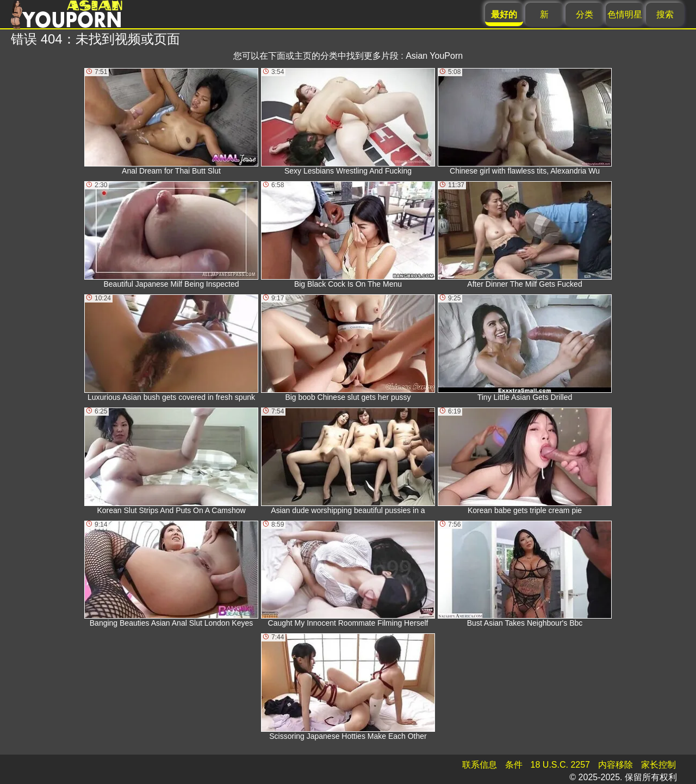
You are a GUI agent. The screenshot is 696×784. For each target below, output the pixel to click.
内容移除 (616, 765)
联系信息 (480, 765)
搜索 (665, 14)
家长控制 (658, 765)
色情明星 (625, 14)
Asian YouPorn (434, 56)
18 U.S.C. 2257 (560, 765)
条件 (514, 765)
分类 (585, 14)
